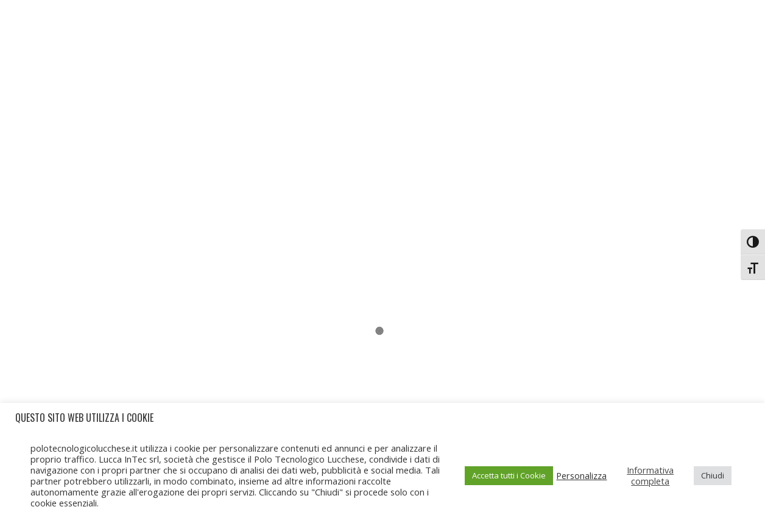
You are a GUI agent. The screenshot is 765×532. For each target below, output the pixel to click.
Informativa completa (650, 475)
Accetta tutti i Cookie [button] (509, 475)
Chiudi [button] (713, 475)
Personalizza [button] (581, 475)
